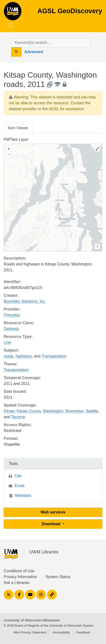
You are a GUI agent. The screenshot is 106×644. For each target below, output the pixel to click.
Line (7, 342)
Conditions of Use (19, 571)
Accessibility (61, 632)
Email (19, 486)
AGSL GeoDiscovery (13, 13)
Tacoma (18, 417)
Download (52, 524)
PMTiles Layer (16, 139)
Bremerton (74, 411)
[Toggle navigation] (11, 25)
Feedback (83, 632)
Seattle (92, 411)
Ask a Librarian (17, 583)
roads (9, 356)
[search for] (51, 43)
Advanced (34, 52)
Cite (18, 476)
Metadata (23, 495)
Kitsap (9, 411)
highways (24, 356)
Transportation (54, 356)
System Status (58, 577)
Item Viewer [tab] (18, 128)
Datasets (11, 329)
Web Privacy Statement (30, 632)
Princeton (12, 315)
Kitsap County (29, 411)
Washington (53, 411)
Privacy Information (20, 577)
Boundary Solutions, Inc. (25, 301)
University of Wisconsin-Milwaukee (32, 620)
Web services (53, 512)
